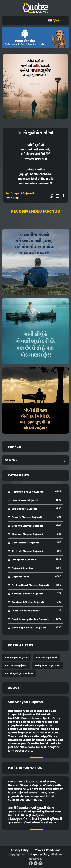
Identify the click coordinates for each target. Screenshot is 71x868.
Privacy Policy (20, 850)
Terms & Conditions (48, 850)
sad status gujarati (46, 658)
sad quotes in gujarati (47, 666)
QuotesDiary (41, 855)
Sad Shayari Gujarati (20, 193)
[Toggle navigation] (9, 21)
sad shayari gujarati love (19, 673)
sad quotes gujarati (16, 666)
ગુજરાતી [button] (55, 21)
